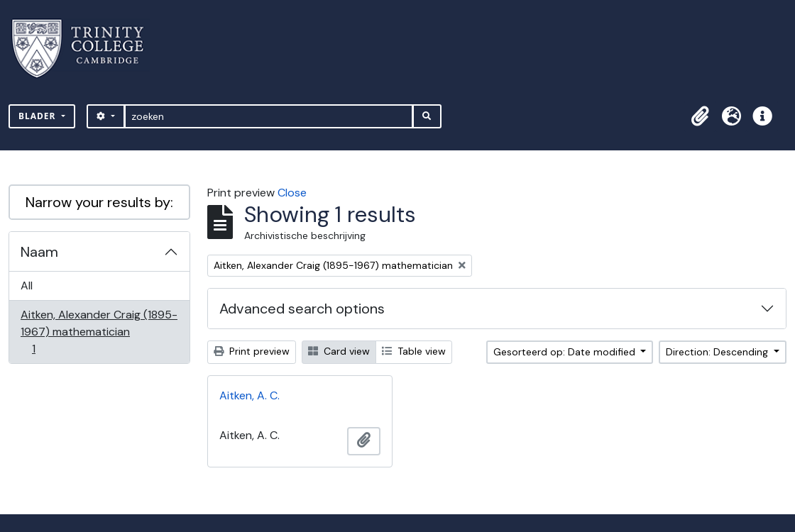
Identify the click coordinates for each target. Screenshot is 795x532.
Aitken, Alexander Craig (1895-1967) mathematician (99, 332)
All (27, 286)
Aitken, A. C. (250, 395)
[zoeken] (269, 116)
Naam (39, 252)
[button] (700, 116)
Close (292, 193)
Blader (39, 116)
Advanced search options (302, 309)
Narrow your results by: (99, 202)
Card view (339, 351)
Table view (414, 351)
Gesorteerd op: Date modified (566, 352)
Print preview (252, 351)
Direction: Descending (718, 352)
